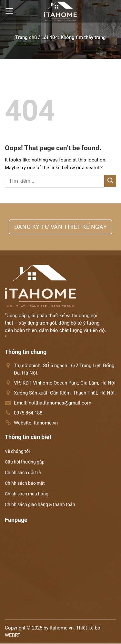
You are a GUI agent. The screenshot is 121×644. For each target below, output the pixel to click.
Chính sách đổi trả (23, 473)
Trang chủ (26, 37)
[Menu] (10, 11)
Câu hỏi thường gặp (25, 462)
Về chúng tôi (17, 451)
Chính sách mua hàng (27, 494)
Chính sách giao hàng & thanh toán (40, 504)
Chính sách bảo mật (25, 483)
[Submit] (110, 181)
